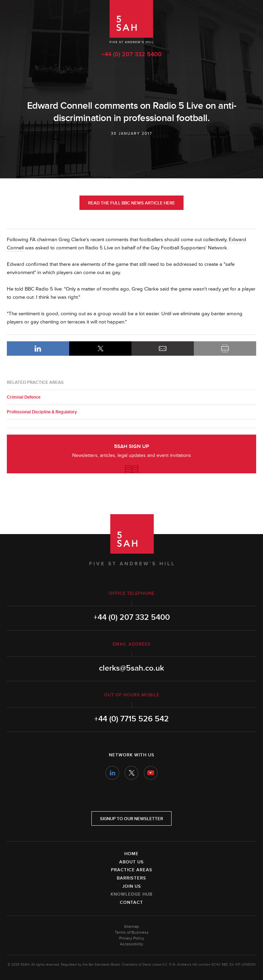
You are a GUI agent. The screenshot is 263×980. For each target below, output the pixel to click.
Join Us (132, 886)
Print (225, 349)
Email (163, 349)
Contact (131, 902)
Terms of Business (132, 932)
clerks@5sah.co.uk (131, 668)
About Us (131, 862)
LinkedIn (38, 349)
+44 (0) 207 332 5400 (131, 54)
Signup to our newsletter (131, 819)
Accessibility (131, 944)
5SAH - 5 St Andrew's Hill (131, 22)
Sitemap (131, 927)
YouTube (151, 773)
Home (131, 854)
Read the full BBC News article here (131, 203)
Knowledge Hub (131, 894)
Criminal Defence (24, 397)
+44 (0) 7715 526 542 (131, 719)
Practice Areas (132, 870)
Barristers (131, 878)
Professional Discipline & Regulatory (42, 412)
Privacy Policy (132, 938)
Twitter (131, 773)
